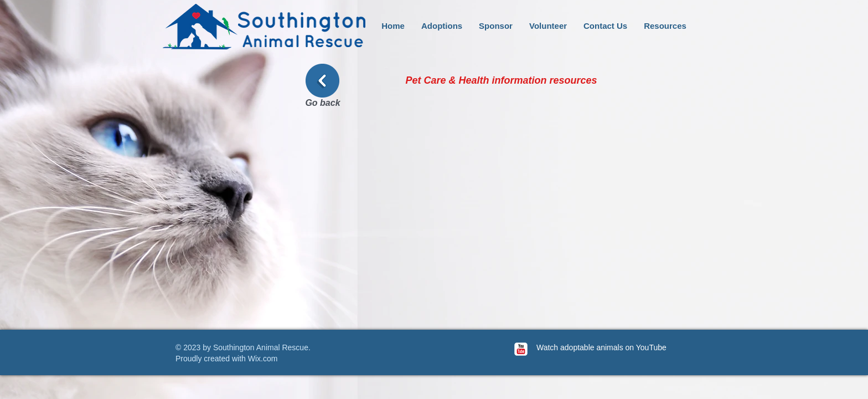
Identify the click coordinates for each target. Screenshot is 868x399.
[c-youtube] (521, 349)
